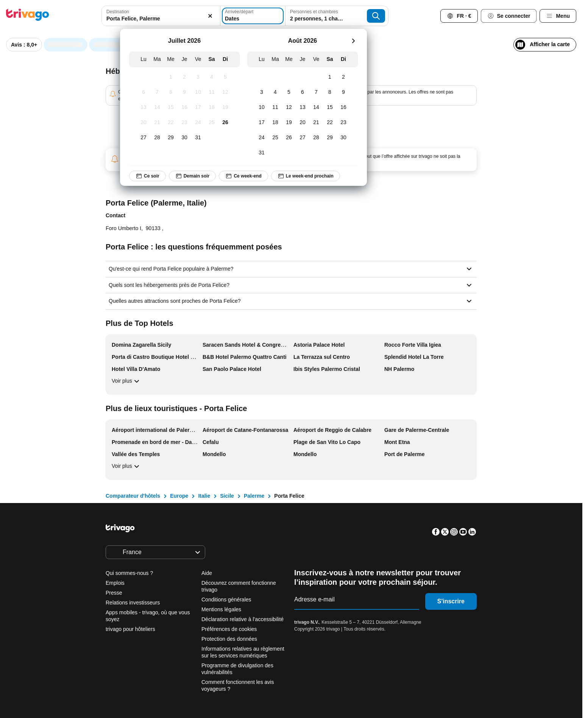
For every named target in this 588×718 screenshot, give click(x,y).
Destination (118, 12)
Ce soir (147, 176)
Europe (179, 496)
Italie (204, 496)
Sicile (227, 496)
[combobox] (159, 16)
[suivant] (353, 41)
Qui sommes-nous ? (129, 573)
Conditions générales (226, 600)
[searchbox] (159, 19)
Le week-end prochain (305, 176)
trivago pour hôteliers (130, 629)
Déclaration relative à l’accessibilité (243, 619)
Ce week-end (243, 176)
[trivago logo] (28, 16)
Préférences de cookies (230, 629)
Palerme (254, 496)
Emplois (115, 583)
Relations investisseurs (133, 603)
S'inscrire (451, 601)
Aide (207, 573)
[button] (159, 16)
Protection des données (229, 639)
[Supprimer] (206, 16)
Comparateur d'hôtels (133, 496)
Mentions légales (221, 609)
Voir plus (126, 381)
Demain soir (192, 176)
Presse (114, 593)
